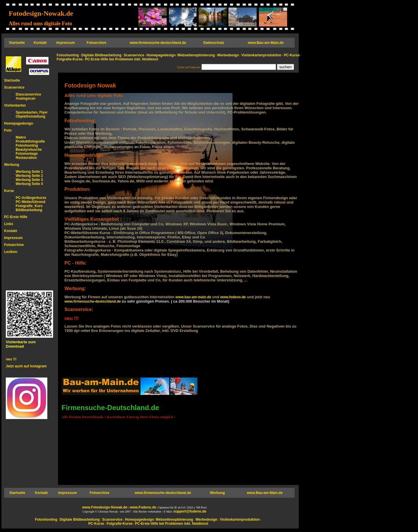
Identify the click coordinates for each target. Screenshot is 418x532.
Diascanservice (28, 94)
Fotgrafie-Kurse (70, 59)
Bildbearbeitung (29, 210)
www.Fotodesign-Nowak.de (105, 507)
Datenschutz (214, 43)
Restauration (26, 158)
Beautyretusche (29, 150)
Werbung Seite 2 (29, 176)
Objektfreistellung (30, 116)
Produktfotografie (30, 141)
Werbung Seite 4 (29, 184)
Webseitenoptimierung (196, 55)
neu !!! (11, 359)
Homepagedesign (19, 123)
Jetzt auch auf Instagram (26, 366)
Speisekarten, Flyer (32, 112)
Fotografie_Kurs (29, 206)
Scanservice (14, 87)
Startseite (12, 80)
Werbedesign (228, 55)
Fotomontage (27, 154)
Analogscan (26, 98)
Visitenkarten (15, 105)
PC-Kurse (292, 55)
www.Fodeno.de (142, 507)
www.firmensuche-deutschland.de (93, 301)
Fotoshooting (27, 145)
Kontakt (11, 231)
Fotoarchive (14, 245)
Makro (21, 137)
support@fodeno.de (190, 511)
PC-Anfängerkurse (31, 198)
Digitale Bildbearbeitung (101, 55)
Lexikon (11, 252)
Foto (8, 130)
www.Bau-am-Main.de (266, 43)
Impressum (13, 238)
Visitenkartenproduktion (262, 55)
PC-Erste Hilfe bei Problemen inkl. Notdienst (122, 59)
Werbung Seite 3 (29, 180)
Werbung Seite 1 (29, 172)
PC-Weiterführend (30, 202)
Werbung (12, 165)
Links (9, 224)
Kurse (9, 191)
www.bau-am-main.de (193, 297)
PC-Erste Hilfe (16, 217)
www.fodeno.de (233, 297)
